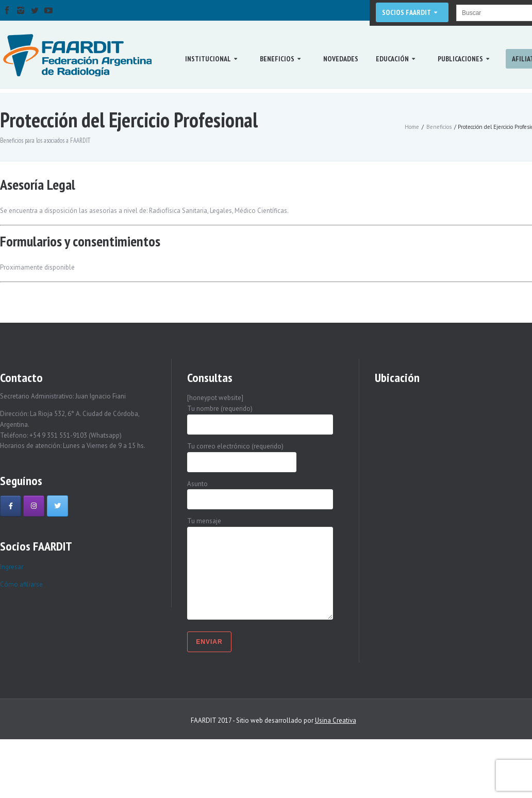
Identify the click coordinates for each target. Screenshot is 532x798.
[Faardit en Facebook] (11, 506)
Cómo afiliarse (21, 584)
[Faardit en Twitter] (57, 506)
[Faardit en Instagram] (34, 506)
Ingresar (12, 567)
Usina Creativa (336, 720)
